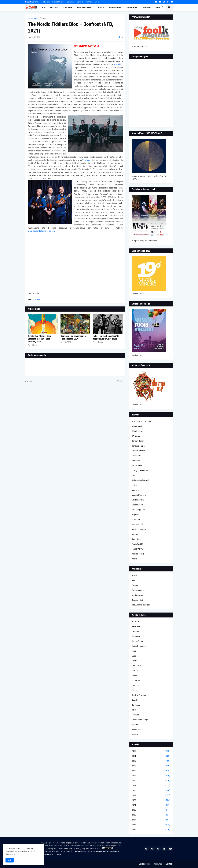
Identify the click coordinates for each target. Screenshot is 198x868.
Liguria (135, 661)
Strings (135, 534)
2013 (151, 766)
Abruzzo (135, 621)
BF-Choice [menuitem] (147, 7)
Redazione (46, 2)
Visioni (134, 559)
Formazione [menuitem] (132, 7)
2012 (151, 761)
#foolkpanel (137, 426)
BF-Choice (136, 436)
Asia (133, 580)
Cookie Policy (145, 864)
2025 (151, 825)
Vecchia (121, 381)
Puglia (134, 690)
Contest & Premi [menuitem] (85, 7)
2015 (151, 776)
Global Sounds (138, 590)
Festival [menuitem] (54, 7)
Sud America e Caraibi (141, 605)
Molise (134, 675)
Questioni (136, 520)
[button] (163, 7)
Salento (135, 700)
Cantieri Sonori (138, 441)
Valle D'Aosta (137, 730)
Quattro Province (139, 695)
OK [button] (10, 860)
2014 (151, 771)
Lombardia (136, 666)
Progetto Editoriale (32, 2)
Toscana (135, 715)
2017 (151, 785)
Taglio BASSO (137, 544)
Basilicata (136, 626)
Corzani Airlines (138, 451)
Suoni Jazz (136, 539)
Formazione (137, 465)
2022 (151, 810)
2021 (151, 805)
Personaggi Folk (138, 510)
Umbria (135, 725)
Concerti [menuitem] (68, 7)
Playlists (135, 515)
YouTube (118, 64)
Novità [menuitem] (101, 7)
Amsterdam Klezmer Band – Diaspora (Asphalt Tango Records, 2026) (41, 339)
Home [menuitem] (44, 7)
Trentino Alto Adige (140, 720)
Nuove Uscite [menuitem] (115, 7)
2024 (151, 820)
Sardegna (136, 705)
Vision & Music (138, 554)
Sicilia (134, 710)
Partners (89, 2)
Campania (136, 636)
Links (97, 2)
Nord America (137, 595)
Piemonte (136, 685)
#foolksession (138, 431)
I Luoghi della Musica (141, 470)
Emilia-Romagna (139, 646)
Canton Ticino (137, 641)
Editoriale (136, 461)
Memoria (135, 490)
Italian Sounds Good (140, 480)
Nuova (29, 381)
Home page (33, 18)
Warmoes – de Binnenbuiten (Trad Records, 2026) (73, 337)
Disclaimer (158, 864)
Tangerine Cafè (138, 549)
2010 (151, 751)
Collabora (71, 2)
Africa (134, 575)
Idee (133, 475)
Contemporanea (139, 446)
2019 (151, 795)
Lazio (134, 656)
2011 (151, 756)
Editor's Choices (58, 2)
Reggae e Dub (137, 524)
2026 (151, 830)
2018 (151, 790)
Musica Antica (138, 500)
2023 (151, 815)
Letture (135, 485)
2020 (151, 800)
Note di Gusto (137, 505)
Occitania (136, 680)
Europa (43, 18)
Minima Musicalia (139, 495)
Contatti (80, 2)
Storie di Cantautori (140, 529)
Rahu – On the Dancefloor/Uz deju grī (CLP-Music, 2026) (106, 337)
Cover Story (137, 456)
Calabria (135, 631)
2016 (151, 781)
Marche (135, 671)
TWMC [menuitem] (158, 7)
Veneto (135, 734)
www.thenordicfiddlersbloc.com (42, 231)
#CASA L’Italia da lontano (142, 421)
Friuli (134, 651)
